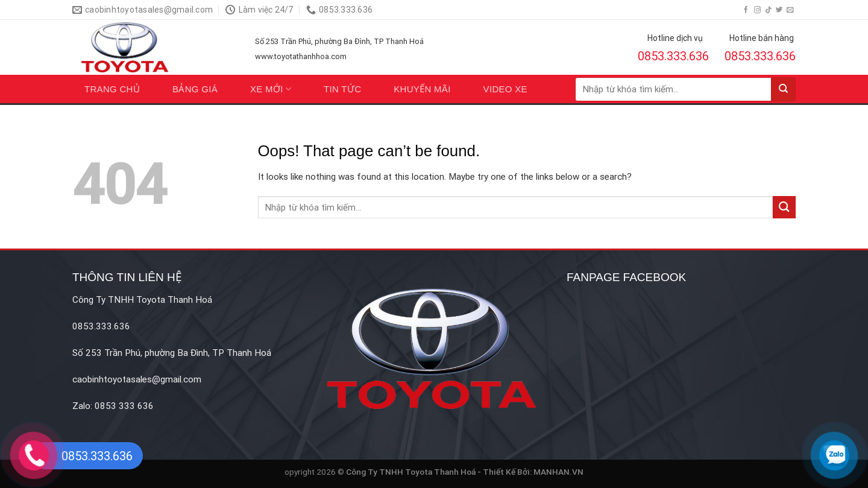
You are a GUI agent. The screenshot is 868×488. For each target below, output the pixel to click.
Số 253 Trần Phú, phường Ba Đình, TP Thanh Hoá (339, 41)
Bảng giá (195, 89)
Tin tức (342, 89)
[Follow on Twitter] (779, 10)
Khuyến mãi (422, 89)
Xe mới (271, 89)
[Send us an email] (790, 10)
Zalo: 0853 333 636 (113, 406)
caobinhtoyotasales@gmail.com (137, 379)
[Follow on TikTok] (768, 10)
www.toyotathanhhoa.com (301, 56)
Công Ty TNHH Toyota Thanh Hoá (142, 300)
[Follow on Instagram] (757, 10)
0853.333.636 (673, 56)
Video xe (505, 89)
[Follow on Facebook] (746, 10)
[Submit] (784, 89)
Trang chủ (112, 89)
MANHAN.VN (558, 472)
